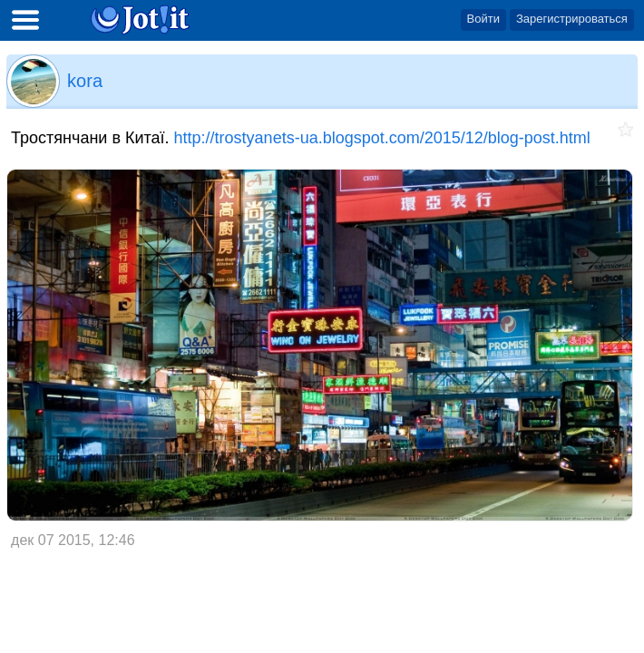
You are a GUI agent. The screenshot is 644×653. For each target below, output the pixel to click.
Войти (483, 19)
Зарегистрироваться (572, 19)
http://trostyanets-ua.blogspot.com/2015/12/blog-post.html (382, 138)
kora (85, 81)
